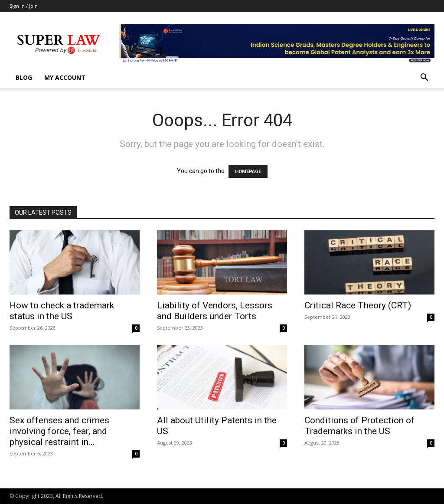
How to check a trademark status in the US (62, 311)
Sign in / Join (24, 6)
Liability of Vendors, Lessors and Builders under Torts (215, 311)
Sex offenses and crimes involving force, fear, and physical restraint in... (59, 431)
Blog (24, 77)
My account (65, 77)
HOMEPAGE (248, 172)
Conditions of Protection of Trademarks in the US (359, 426)
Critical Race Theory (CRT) (358, 305)
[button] (424, 78)
